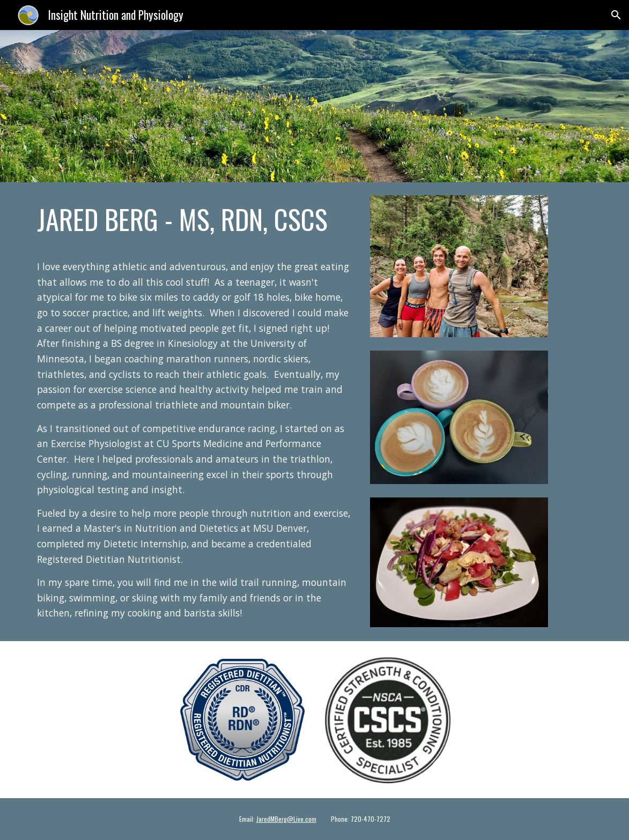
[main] (194, 219)
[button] (616, 15)
